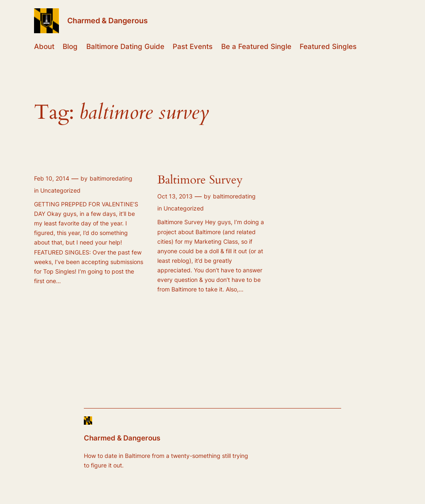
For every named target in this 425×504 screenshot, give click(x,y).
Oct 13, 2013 (175, 196)
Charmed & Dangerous (107, 21)
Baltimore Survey (200, 180)
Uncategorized (60, 190)
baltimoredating (111, 178)
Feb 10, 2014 (52, 178)
